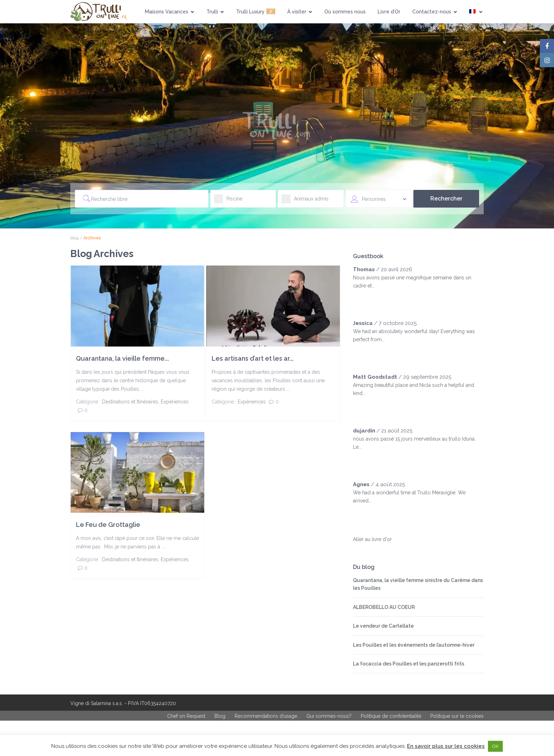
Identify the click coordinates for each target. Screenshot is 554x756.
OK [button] (495, 746)
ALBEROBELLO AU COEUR (384, 607)
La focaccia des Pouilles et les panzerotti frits (409, 664)
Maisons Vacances (170, 12)
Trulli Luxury (256, 11)
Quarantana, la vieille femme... (122, 358)
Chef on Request (186, 716)
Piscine (228, 201)
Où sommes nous (345, 12)
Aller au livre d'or (372, 539)
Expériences (175, 402)
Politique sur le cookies (457, 716)
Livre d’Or (389, 12)
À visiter (300, 12)
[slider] (367, 300)
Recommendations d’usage (266, 716)
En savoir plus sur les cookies (446, 746)
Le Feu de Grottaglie (108, 525)
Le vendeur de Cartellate (383, 626)
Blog (75, 238)
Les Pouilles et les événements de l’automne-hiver (414, 645)
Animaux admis (305, 201)
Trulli (215, 12)
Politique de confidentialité (391, 716)
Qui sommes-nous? (329, 716)
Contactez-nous (435, 12)
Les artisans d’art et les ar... (253, 358)
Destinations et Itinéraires (130, 402)
